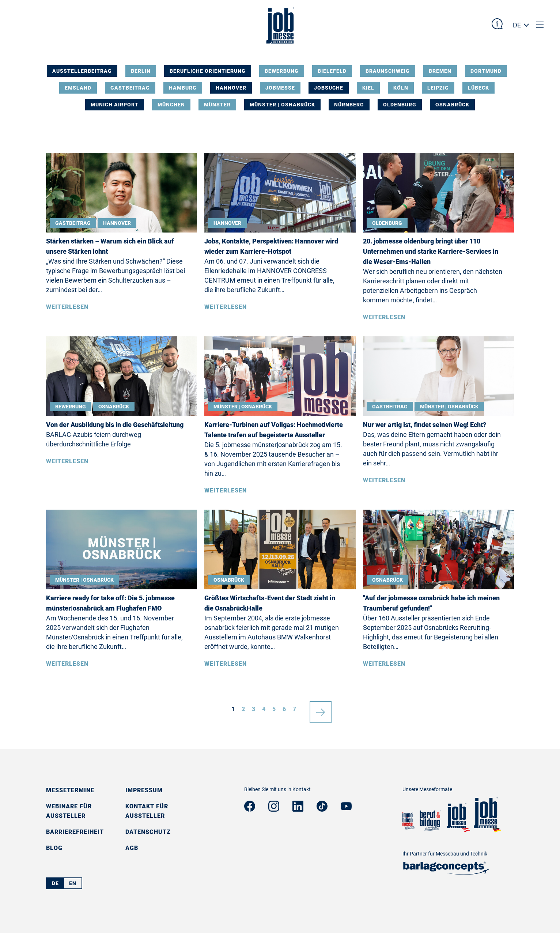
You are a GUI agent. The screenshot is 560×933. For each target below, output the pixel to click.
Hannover (231, 88)
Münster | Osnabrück (282, 105)
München (171, 105)
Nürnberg (349, 105)
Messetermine (70, 790)
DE (517, 25)
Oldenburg (400, 105)
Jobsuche (329, 88)
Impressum (144, 790)
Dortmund (486, 71)
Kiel (368, 88)
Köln (401, 88)
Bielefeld (332, 71)
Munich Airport (115, 105)
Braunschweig (388, 71)
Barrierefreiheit (75, 832)
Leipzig (438, 88)
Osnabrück (452, 105)
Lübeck (478, 88)
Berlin (141, 71)
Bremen (440, 71)
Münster (217, 105)
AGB (132, 848)
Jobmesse (280, 88)
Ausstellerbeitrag (82, 71)
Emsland (78, 88)
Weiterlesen (67, 307)
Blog (54, 848)
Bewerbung (282, 71)
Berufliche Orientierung (208, 71)
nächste (321, 709)
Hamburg (183, 88)
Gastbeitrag (130, 88)
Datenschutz (148, 832)
